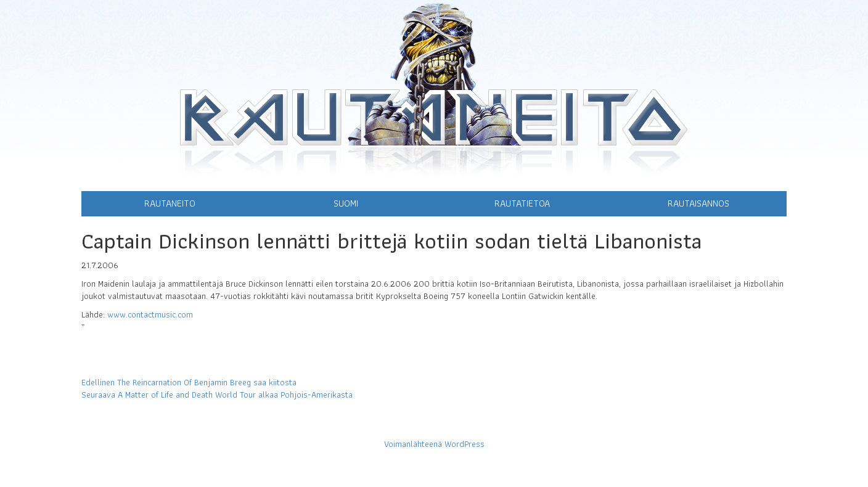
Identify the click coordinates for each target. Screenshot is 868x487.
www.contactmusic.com (150, 314)
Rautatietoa (522, 203)
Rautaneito (170, 203)
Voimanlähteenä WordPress (434, 444)
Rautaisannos (698, 203)
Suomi (346, 203)
